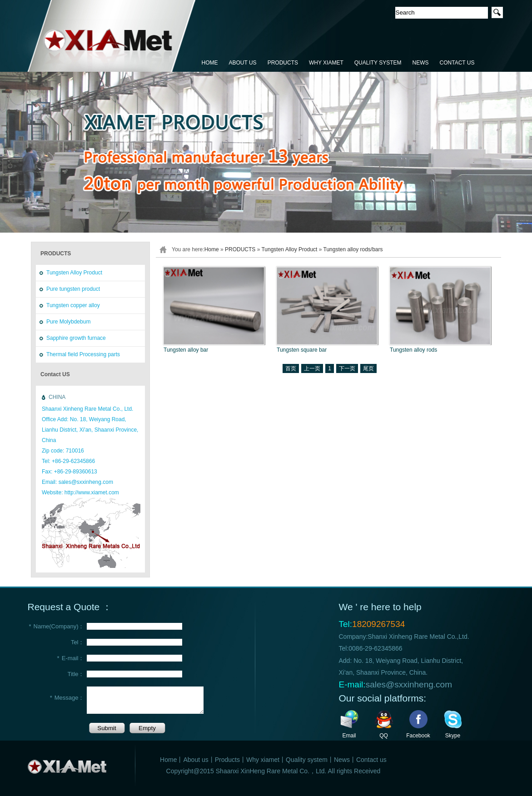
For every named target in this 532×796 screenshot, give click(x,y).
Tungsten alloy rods (413, 350)
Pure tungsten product (73, 289)
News (342, 760)
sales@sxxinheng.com (409, 684)
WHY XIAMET (326, 63)
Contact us (371, 760)
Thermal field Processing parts (83, 354)
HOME (210, 63)
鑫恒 (112, 36)
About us (196, 760)
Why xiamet (263, 760)
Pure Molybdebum (68, 322)
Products (227, 760)
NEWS (421, 63)
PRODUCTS (283, 63)
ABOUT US (243, 63)
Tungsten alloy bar (186, 350)
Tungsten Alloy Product (74, 273)
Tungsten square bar (302, 350)
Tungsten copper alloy (73, 305)
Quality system (307, 760)
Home (212, 249)
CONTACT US (457, 63)
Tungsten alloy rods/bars (353, 249)
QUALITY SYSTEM (378, 63)
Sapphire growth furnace (76, 338)
